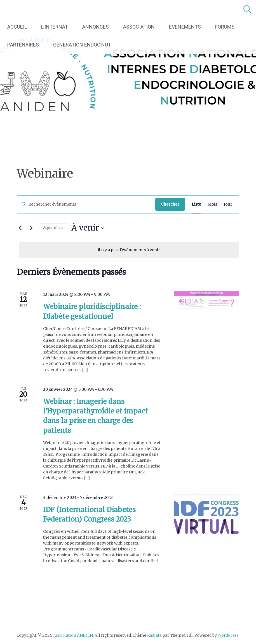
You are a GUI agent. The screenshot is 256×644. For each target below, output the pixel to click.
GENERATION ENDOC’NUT (82, 45)
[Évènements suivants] (31, 228)
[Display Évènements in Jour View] (228, 204)
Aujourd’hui (53, 228)
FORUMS (225, 27)
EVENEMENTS (185, 27)
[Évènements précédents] (20, 228)
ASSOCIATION (139, 27)
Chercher (170, 204)
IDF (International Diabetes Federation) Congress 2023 (89, 514)
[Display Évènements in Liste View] (196, 204)
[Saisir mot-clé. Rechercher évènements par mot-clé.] (86, 204)
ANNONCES (96, 27)
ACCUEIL (17, 27)
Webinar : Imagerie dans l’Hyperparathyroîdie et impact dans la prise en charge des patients (96, 416)
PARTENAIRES (23, 45)
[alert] (129, 250)
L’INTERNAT (55, 27)
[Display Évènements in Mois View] (212, 204)
